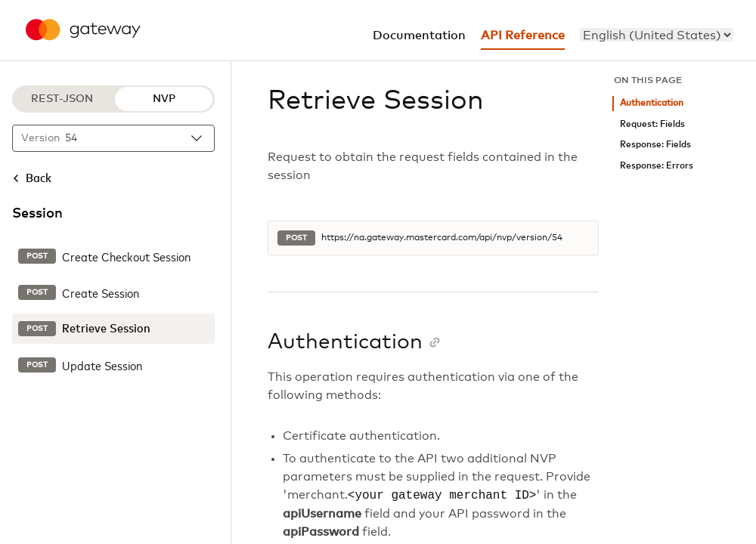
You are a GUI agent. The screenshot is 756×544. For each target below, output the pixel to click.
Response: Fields (655, 145)
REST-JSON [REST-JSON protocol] (62, 99)
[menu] (657, 35)
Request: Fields (652, 124)
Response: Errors (657, 166)
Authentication (652, 103)
